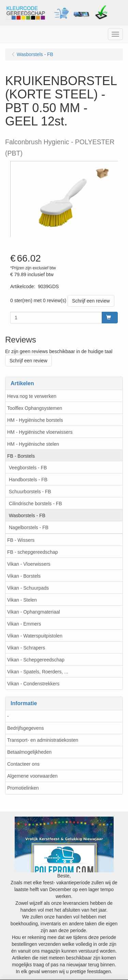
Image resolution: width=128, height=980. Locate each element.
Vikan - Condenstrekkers (33, 684)
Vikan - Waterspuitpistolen (35, 636)
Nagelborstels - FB (29, 527)
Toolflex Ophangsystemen (35, 408)
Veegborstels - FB (28, 468)
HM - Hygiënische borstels (35, 420)
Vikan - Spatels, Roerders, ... (38, 672)
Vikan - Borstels (24, 576)
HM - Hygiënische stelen (33, 444)
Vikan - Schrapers (26, 648)
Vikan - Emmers (24, 624)
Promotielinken (23, 788)
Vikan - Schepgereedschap (36, 660)
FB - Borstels (21, 456)
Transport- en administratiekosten (43, 740)
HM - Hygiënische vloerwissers (40, 432)
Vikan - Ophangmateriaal (34, 612)
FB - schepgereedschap (33, 552)
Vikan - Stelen (22, 600)
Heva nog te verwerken (32, 396)
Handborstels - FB (28, 480)
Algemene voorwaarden (32, 776)
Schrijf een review (91, 301)
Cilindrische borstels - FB (35, 504)
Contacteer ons (23, 764)
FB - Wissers (21, 540)
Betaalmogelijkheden (29, 752)
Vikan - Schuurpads (28, 588)
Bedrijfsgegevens (25, 728)
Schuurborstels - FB (30, 492)
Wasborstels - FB (27, 515)
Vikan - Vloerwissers (29, 564)
